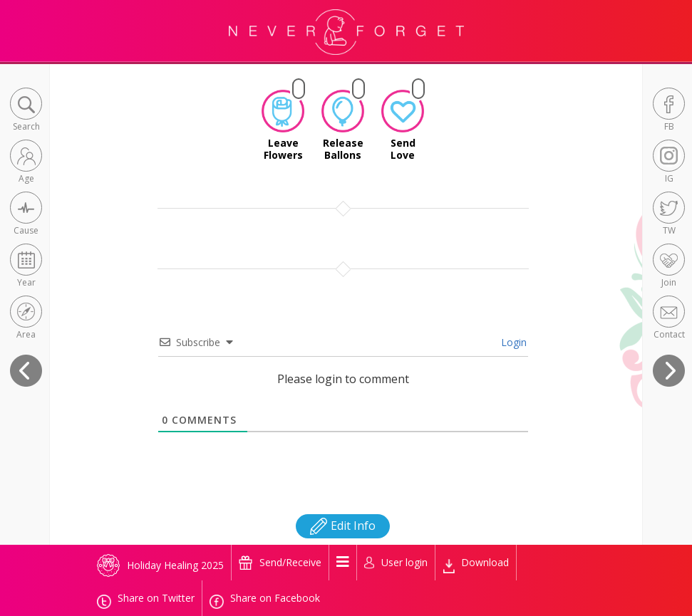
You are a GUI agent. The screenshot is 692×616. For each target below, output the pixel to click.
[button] (26, 111)
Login (512, 336)
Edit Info (343, 520)
